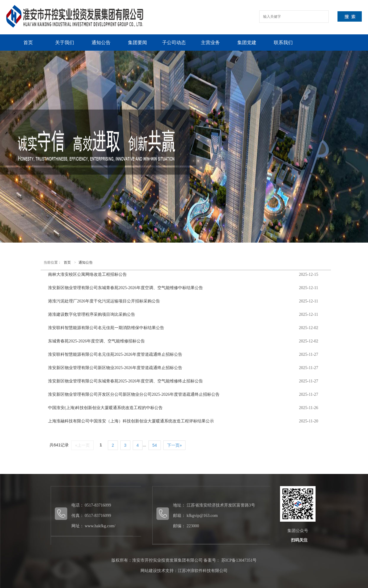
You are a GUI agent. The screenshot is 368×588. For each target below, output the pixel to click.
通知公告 (101, 43)
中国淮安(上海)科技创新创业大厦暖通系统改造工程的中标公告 (105, 408)
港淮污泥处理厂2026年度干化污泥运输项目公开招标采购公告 (104, 301)
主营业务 (210, 43)
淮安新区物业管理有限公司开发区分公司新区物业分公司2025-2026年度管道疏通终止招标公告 (134, 394)
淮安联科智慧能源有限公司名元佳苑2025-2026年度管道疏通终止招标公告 (115, 354)
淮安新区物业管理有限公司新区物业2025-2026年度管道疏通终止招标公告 (115, 368)
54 (155, 445)
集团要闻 (137, 43)
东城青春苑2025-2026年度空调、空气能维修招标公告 (96, 341)
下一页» (175, 445)
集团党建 (247, 43)
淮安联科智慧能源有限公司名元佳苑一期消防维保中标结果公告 (106, 328)
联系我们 (283, 43)
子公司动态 (174, 43)
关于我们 (65, 43)
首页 (28, 43)
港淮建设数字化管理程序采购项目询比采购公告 (92, 314)
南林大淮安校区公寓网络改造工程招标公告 (87, 274)
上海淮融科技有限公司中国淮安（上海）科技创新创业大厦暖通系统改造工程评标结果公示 (131, 421)
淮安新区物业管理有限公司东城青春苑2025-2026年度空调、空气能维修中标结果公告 (125, 288)
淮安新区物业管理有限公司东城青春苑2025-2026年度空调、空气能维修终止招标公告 (125, 381)
